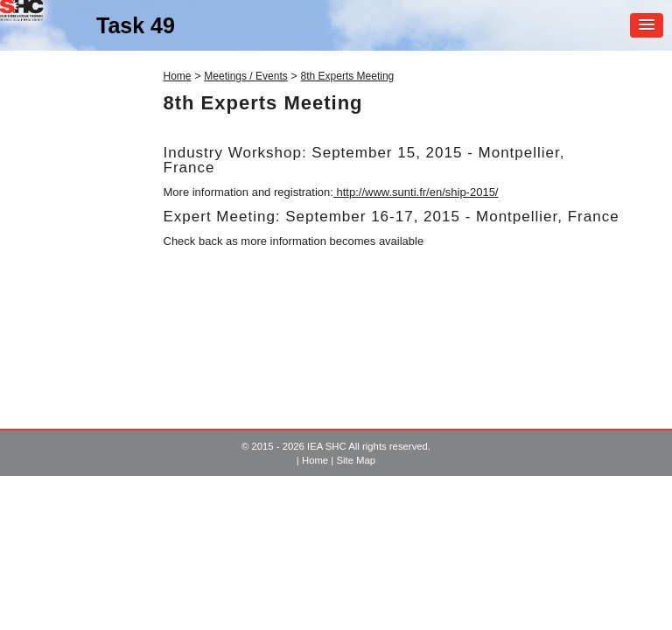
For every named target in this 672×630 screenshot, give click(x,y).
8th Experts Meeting (348, 76)
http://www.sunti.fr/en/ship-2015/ (416, 192)
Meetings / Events (245, 76)
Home (178, 76)
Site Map (356, 460)
